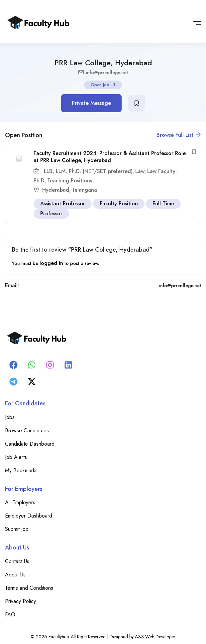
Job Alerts (16, 457)
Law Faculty (161, 171)
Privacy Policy (20, 601)
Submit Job (17, 529)
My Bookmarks (21, 470)
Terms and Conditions (29, 588)
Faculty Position (119, 204)
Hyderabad (56, 190)
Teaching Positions (70, 181)
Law (140, 171)
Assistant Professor (63, 204)
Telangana (84, 190)
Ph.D (39, 181)
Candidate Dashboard (30, 444)
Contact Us (17, 561)
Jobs (10, 417)
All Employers (20, 502)
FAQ (10, 615)
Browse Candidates (27, 430)
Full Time (163, 204)
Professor (51, 214)
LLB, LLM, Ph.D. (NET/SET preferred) (87, 171)
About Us (15, 575)
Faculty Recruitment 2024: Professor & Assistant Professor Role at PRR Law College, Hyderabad (110, 157)
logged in (51, 263)
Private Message (91, 103)
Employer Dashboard (29, 516)
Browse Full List (179, 135)
